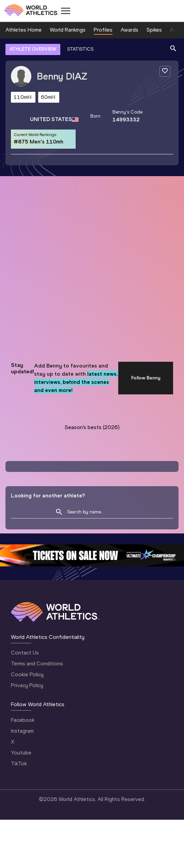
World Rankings (68, 30)
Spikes (154, 30)
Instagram (22, 731)
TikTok (19, 763)
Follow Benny (146, 378)
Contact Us (25, 653)
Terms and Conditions (37, 663)
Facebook (23, 720)
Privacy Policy (27, 685)
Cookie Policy (27, 674)
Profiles (103, 30)
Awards (129, 30)
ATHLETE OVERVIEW (33, 49)
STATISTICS (80, 49)
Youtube (21, 753)
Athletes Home (24, 30)
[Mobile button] (65, 11)
